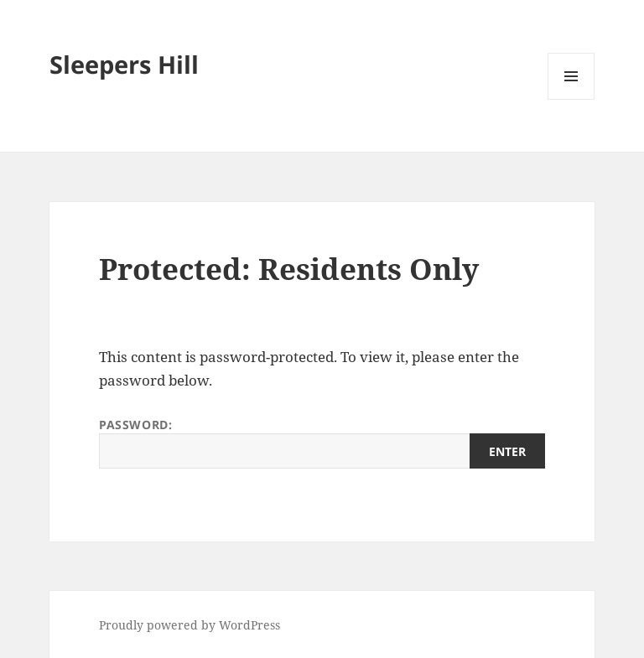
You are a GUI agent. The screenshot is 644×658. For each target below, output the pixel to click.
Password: (322, 443)
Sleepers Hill (124, 64)
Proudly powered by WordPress (190, 625)
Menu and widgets (571, 99)
